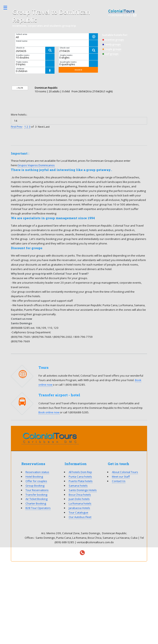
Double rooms (23, 55)
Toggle (7, 8)
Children (20, 69)
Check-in (20, 48)
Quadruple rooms (68, 62)
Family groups (111, 44)
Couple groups (112, 49)
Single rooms (66, 55)
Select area (22, 34)
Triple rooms (22, 62)
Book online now (49, 412)
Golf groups (110, 54)
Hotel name (22, 41)
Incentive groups (113, 40)
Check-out (65, 48)
